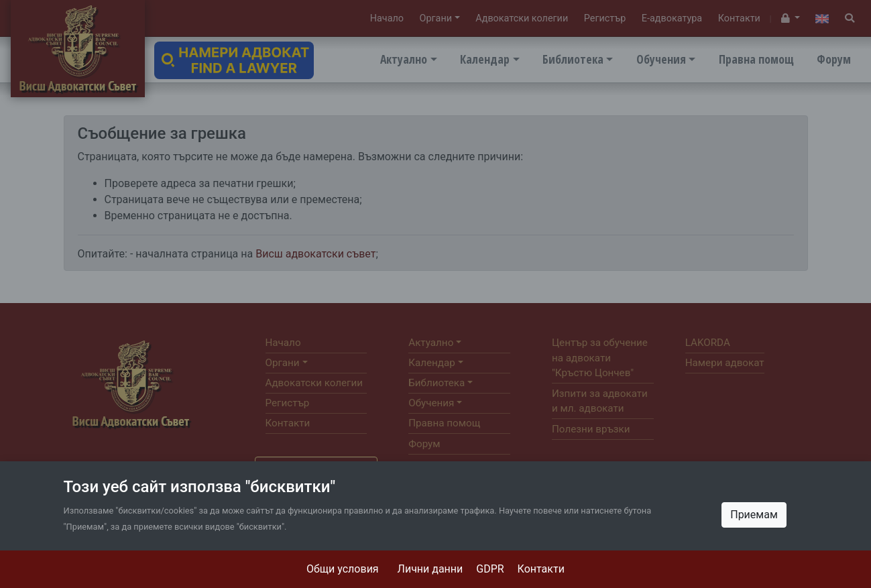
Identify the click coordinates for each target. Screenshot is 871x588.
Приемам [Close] (754, 515)
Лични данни (430, 569)
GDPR (490, 569)
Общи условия (343, 569)
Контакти (541, 569)
